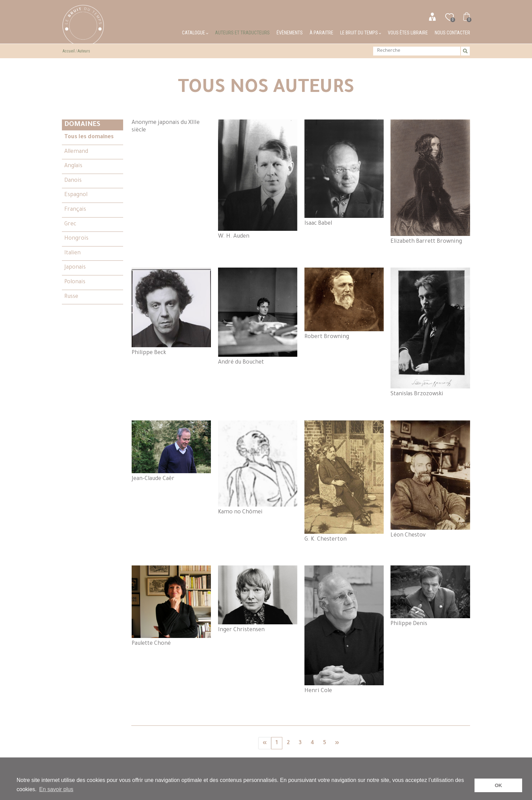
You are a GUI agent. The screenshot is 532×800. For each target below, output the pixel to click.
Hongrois (76, 239)
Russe (71, 297)
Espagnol (76, 195)
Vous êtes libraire (408, 33)
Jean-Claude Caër (171, 451)
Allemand (76, 152)
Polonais (75, 282)
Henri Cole (344, 630)
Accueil (69, 51)
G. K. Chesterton (344, 482)
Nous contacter (452, 33)
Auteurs (84, 51)
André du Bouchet (258, 317)
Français (75, 210)
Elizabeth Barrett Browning (430, 182)
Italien (72, 253)
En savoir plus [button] (56, 789)
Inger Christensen (258, 599)
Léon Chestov (430, 480)
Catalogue (195, 33)
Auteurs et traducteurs (242, 33)
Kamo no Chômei (258, 468)
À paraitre (321, 33)
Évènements (290, 33)
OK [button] (498, 785)
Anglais (73, 166)
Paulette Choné (171, 606)
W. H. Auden (258, 180)
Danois (73, 181)
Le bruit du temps (361, 33)
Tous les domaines (89, 137)
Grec (70, 224)
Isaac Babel (344, 173)
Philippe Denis (430, 596)
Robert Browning (344, 304)
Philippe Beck (171, 312)
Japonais (75, 268)
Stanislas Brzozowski (430, 332)
